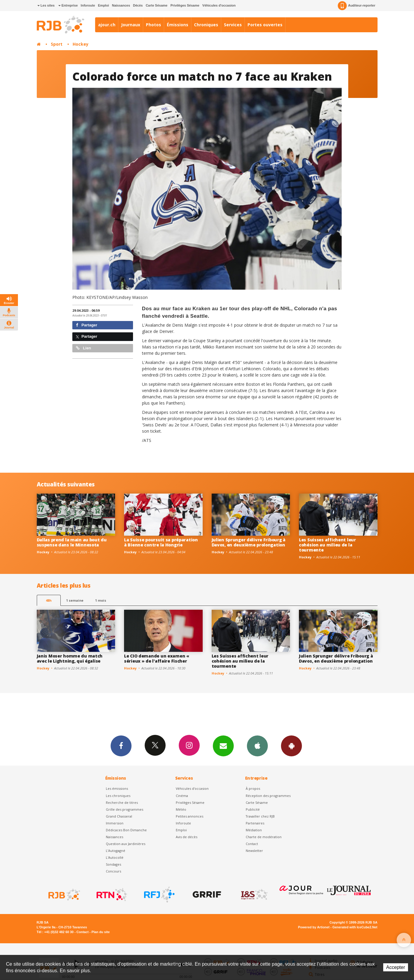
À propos (253, 788)
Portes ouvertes (265, 25)
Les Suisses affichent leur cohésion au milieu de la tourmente (327, 545)
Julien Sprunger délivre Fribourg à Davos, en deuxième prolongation (249, 542)
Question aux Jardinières (126, 844)
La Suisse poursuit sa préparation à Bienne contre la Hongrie (161, 542)
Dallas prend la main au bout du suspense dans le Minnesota (72, 542)
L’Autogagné (116, 851)
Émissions (178, 25)
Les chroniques (118, 796)
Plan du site (101, 932)
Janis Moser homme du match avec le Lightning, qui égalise (70, 658)
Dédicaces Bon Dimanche (126, 830)
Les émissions (117, 788)
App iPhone (257, 746)
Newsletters (223, 746)
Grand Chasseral (119, 816)
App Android (291, 746)
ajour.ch (107, 25)
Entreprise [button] (68, 5)
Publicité (253, 809)
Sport (57, 44)
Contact (252, 844)
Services (233, 25)
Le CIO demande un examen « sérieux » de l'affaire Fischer (157, 658)
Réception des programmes (268, 796)
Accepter (396, 967)
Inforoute (88, 5)
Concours (113, 871)
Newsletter (254, 851)
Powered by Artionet (314, 927)
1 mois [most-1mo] (101, 600)
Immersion (115, 823)
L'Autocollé (115, 857)
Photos (153, 25)
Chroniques (206, 25)
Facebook (121, 746)
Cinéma (182, 796)
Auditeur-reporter (356, 6)
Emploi (104, 5)
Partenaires (255, 823)
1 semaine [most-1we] (75, 600)
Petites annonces (190, 816)
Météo (181, 809)
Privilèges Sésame (185, 5)
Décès (138, 5)
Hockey (81, 44)
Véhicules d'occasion (219, 5)
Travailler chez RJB (260, 816)
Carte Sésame (156, 5)
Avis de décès (187, 837)
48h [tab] (49, 600)
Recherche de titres (122, 802)
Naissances (121, 5)
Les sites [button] (46, 5)
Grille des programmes (124, 809)
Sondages (113, 864)
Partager (87, 325)
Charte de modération (264, 837)
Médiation (254, 830)
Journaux (131, 25)
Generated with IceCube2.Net (355, 927)
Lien (83, 348)
